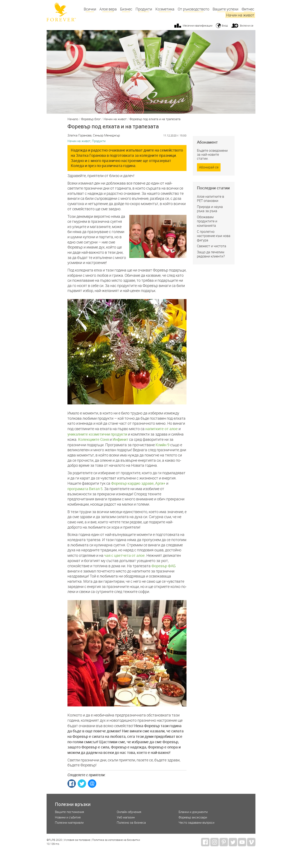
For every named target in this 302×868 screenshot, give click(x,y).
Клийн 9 (162, 445)
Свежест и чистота (212, 246)
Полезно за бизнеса (131, 823)
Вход (225, 25)
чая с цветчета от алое (124, 555)
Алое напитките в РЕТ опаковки (211, 199)
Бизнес (126, 9)
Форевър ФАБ (164, 566)
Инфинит (120, 439)
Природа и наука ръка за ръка (210, 209)
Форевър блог (91, 119)
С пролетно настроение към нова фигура (214, 236)
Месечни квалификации (198, 25)
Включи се (247, 25)
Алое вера (108, 9)
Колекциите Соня (93, 439)
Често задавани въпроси (196, 823)
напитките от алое (162, 429)
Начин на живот (240, 15)
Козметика (165, 9)
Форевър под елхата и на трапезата (155, 119)
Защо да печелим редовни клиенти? (211, 254)
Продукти (144, 9)
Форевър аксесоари (193, 817)
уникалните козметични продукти (97, 434)
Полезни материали (69, 823)
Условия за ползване (77, 840)
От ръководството (194, 9)
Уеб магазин (126, 817)
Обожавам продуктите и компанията (207, 221)
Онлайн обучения (129, 812)
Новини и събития (68, 817)
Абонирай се (209, 167)
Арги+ (160, 483)
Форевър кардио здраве (132, 483)
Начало (73, 119)
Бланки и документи (193, 812)
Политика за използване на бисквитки (116, 840)
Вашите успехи (225, 9)
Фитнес (248, 9)
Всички (90, 9)
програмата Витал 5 (85, 489)
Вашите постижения (69, 812)
